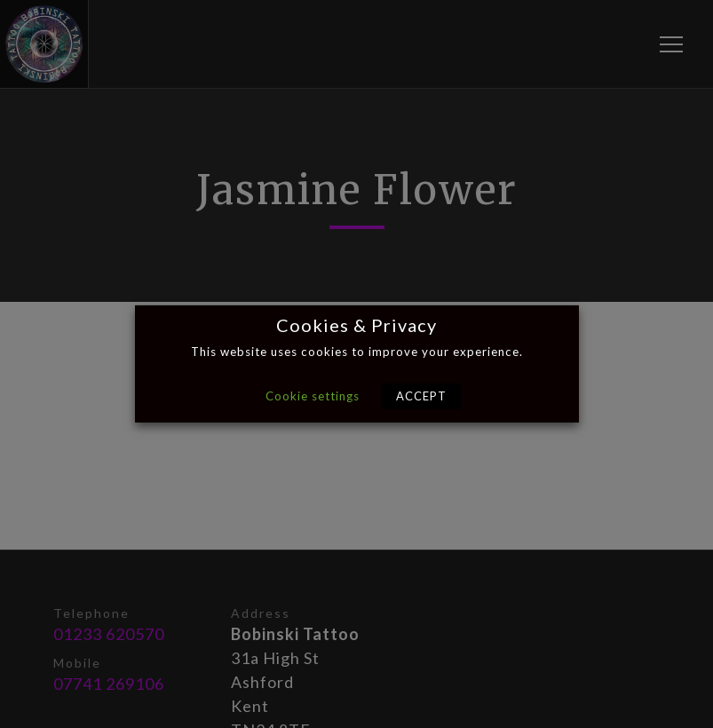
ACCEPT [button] (421, 396)
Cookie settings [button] (313, 396)
